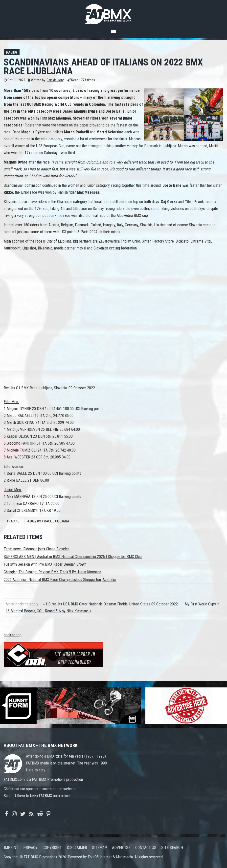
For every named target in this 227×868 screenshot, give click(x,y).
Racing (12, 52)
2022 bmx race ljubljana (49, 521)
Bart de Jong (56, 80)
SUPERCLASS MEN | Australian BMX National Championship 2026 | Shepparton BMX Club (73, 557)
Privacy (30, 848)
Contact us (146, 848)
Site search (172, 848)
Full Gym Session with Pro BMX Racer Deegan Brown (45, 564)
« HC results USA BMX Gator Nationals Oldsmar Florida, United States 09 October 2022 (111, 604)
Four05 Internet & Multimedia (110, 857)
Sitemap (100, 848)
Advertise (121, 848)
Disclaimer (77, 848)
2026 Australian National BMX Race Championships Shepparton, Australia (60, 580)
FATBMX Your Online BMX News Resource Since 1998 (113, 13)
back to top (13, 635)
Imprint (11, 848)
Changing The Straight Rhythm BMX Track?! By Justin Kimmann (52, 572)
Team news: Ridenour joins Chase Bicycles (37, 549)
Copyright (52, 848)
